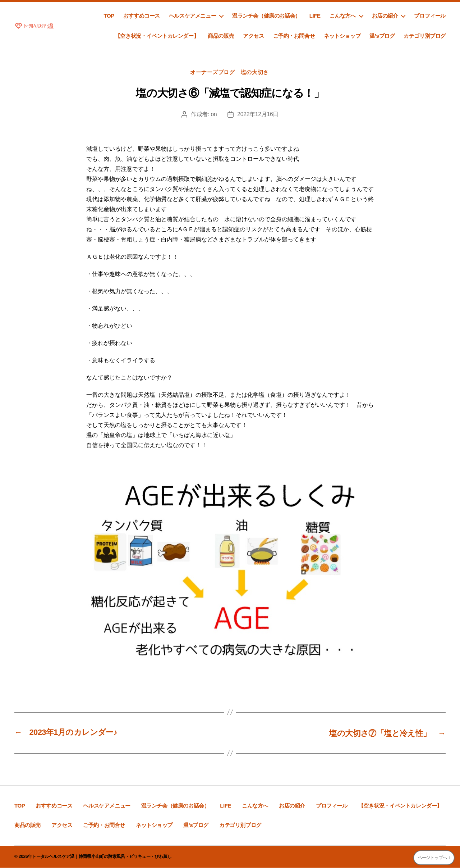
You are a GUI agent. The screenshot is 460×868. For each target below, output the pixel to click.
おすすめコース (142, 16)
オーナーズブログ (212, 73)
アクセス (253, 36)
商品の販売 (221, 36)
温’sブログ (382, 36)
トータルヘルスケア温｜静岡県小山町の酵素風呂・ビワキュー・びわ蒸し (102, 857)
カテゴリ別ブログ (425, 36)
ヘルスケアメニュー (192, 16)
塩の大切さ (256, 73)
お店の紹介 (385, 16)
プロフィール (430, 16)
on (214, 115)
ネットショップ (342, 36)
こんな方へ (343, 16)
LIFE (315, 16)
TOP (109, 16)
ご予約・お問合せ (294, 36)
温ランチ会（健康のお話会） (266, 16)
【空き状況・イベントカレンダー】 (157, 36)
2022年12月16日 (258, 115)
